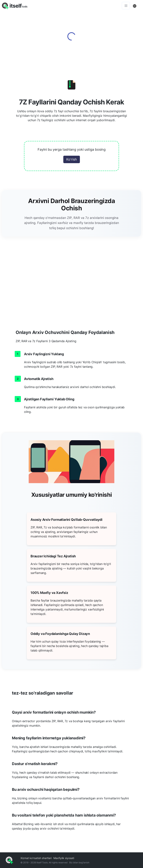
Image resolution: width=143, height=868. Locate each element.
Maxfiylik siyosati (64, 858)
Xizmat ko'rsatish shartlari (36, 858)
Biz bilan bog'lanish (79, 862)
